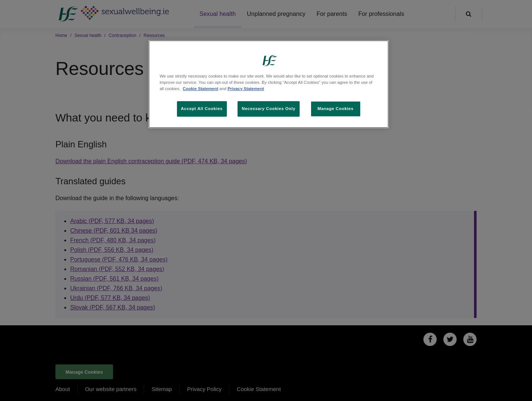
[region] (269, 84)
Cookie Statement (201, 89)
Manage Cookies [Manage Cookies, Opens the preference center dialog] (335, 109)
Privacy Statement (246, 89)
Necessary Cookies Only (268, 109)
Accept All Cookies (202, 109)
